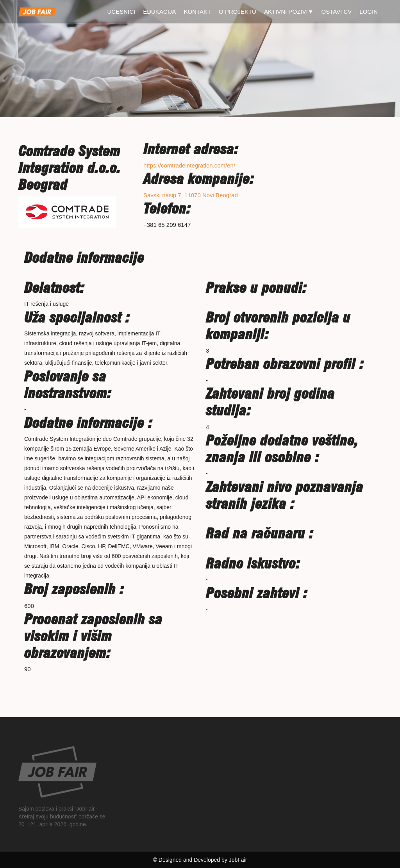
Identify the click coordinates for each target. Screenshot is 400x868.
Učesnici (121, 12)
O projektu (237, 12)
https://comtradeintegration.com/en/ (189, 165)
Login (369, 12)
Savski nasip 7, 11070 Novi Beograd (191, 195)
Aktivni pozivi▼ (289, 12)
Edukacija (159, 12)
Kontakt (197, 12)
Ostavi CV (337, 12)
